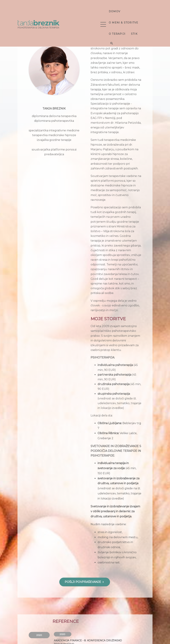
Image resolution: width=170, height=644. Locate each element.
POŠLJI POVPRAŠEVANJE (85, 582)
